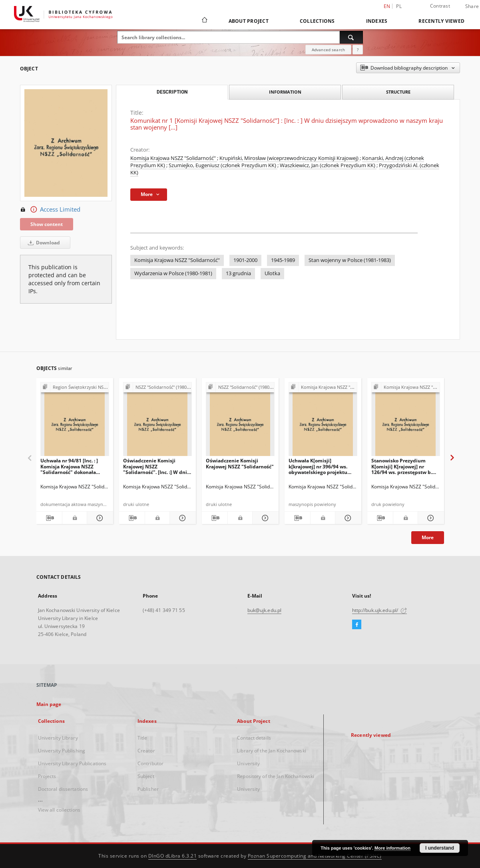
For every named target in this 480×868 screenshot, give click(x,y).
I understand (440, 848)
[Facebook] (357, 625)
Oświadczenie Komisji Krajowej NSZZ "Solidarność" (240, 463)
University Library (58, 738)
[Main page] (204, 21)
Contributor (150, 763)
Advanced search (328, 50)
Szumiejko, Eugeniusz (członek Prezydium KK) (223, 165)
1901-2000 (245, 260)
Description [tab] (172, 92)
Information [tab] (285, 92)
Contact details (254, 738)
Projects (47, 776)
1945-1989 (283, 260)
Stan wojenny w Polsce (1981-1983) (350, 260)
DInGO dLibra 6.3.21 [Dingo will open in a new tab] (173, 856)
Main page (49, 704)
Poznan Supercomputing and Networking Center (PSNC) (315, 856)
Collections (317, 21)
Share (472, 6)
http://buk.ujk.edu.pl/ (380, 610)
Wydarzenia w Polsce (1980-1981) (173, 273)
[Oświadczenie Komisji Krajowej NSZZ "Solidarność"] (240, 421)
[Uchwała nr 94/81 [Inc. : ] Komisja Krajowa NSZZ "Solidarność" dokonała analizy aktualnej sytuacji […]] (75, 421)
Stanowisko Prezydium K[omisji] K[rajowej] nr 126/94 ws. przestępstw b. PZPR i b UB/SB (402, 466)
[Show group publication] (75, 387)
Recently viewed (441, 21)
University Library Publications (72, 763)
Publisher (148, 789)
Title (142, 738)
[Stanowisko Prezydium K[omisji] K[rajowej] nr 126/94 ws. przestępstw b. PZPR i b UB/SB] (406, 421)
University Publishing (62, 751)
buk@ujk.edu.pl (265, 610)
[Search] (351, 37)
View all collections (59, 810)
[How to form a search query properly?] (358, 50)
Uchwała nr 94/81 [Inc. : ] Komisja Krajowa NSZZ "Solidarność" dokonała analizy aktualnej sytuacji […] (71, 466)
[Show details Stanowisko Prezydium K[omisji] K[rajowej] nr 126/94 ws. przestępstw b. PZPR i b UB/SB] (430, 518)
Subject (146, 776)
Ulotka (272, 273)
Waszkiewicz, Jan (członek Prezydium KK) (328, 165)
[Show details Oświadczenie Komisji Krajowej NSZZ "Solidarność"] (264, 518)
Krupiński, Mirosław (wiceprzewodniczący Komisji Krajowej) (290, 158)
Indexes (377, 21)
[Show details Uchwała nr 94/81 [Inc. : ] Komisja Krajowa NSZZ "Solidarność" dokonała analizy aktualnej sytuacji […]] (99, 518)
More (428, 537)
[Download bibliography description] (49, 518)
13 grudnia (238, 273)
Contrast (440, 6)
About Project (249, 21)
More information (392, 848)
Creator (146, 751)
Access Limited (50, 210)
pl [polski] (399, 6)
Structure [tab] (398, 92)
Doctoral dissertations (63, 789)
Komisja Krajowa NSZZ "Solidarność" (174, 158)
